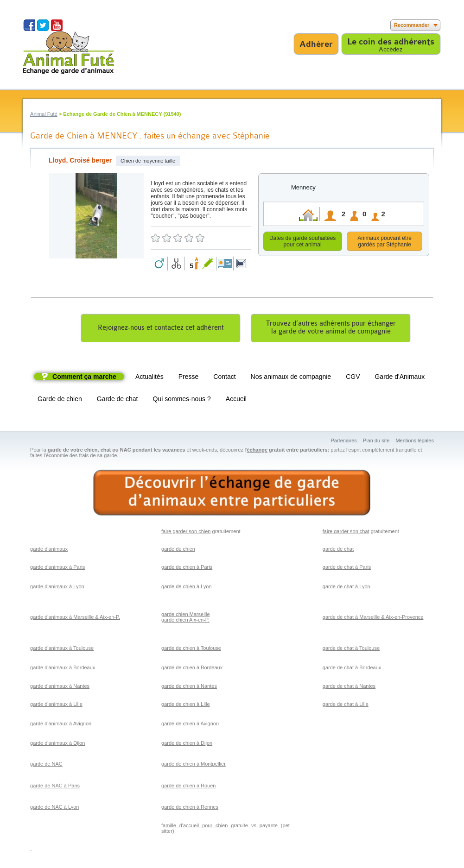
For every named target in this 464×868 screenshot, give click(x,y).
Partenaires (344, 442)
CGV (353, 378)
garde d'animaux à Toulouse (62, 649)
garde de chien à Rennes (190, 808)
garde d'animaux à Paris (57, 568)
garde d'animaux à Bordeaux (63, 669)
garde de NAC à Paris (55, 787)
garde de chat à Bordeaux (352, 669)
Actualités (149, 378)
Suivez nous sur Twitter (43, 25)
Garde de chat (118, 400)
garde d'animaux (49, 550)
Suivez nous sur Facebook (29, 25)
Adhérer (316, 44)
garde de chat (338, 550)
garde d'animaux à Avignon (61, 725)
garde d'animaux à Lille (56, 705)
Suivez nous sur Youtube (57, 25)
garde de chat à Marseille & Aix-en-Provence (373, 618)
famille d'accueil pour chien (194, 827)
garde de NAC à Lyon (54, 808)
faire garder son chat (346, 533)
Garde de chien (60, 400)
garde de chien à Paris (187, 568)
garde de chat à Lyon (346, 588)
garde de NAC (46, 765)
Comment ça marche (84, 378)
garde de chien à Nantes (189, 687)
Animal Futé (44, 114)
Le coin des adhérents (391, 42)
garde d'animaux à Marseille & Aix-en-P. (75, 618)
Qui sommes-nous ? (182, 400)
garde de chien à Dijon (187, 744)
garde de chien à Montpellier (194, 765)
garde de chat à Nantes (349, 687)
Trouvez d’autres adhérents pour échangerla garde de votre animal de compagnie (331, 329)
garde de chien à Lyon (186, 588)
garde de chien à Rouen (188, 787)
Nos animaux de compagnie (291, 378)
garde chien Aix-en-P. (185, 621)
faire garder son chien (186, 533)
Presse (189, 378)
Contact (224, 378)
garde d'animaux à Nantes (60, 687)
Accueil (236, 400)
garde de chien (178, 550)
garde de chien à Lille (186, 705)
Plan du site (376, 442)
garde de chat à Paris (347, 568)
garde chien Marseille (186, 616)
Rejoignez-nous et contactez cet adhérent (161, 329)
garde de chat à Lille (346, 705)
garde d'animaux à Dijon (57, 744)
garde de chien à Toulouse (191, 649)
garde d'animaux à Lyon (57, 588)
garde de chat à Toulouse (351, 649)
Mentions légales (415, 442)
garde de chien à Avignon (190, 725)
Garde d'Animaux (400, 378)
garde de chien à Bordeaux (192, 669)
